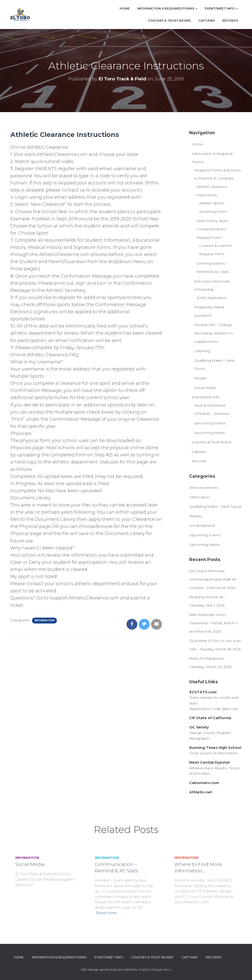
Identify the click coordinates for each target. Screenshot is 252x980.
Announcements (204, 488)
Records (230, 21)
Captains (207, 21)
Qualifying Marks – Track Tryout (215, 506)
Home (125, 8)
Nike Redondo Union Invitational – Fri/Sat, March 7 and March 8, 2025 (213, 623)
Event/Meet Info (221, 8)
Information (44, 620)
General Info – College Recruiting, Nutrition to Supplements (214, 333)
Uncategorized (202, 525)
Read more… (107, 913)
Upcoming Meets (209, 433)
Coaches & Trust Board (169, 21)
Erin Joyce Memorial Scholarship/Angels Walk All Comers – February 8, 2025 (213, 579)
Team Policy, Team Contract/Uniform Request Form (213, 229)
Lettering (202, 351)
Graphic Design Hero (155, 969)
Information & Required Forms (167, 8)
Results (200, 378)
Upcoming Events (210, 423)
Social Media (205, 388)
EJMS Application (212, 298)
